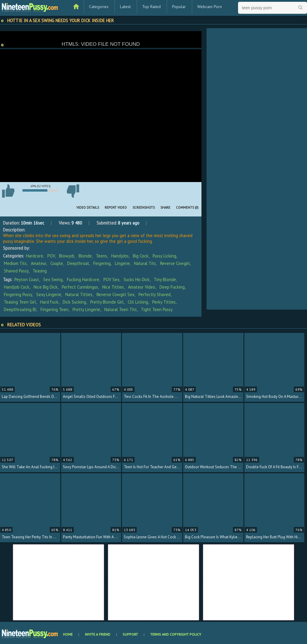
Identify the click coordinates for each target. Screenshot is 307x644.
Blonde (85, 256)
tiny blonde (165, 279)
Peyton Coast (27, 279)
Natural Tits (145, 263)
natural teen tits (121, 309)
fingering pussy (18, 294)
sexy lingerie (49, 294)
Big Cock (141, 256)
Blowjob (67, 256)
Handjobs (120, 256)
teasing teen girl (20, 302)
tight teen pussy (157, 309)
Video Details (88, 207)
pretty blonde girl (107, 302)
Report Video (116, 207)
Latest (125, 7)
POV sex (111, 279)
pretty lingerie (86, 309)
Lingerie (122, 263)
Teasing (40, 271)
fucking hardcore (83, 279)
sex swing (53, 279)
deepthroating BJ (20, 309)
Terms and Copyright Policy (176, 634)
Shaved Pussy (16, 271)
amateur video (142, 287)
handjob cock (17, 287)
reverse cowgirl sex (115, 294)
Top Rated (151, 7)
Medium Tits (15, 263)
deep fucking (172, 287)
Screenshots (144, 207)
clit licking (138, 302)
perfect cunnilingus (80, 287)
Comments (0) (187, 207)
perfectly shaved (155, 294)
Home (68, 634)
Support (130, 634)
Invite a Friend (98, 634)
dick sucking (74, 302)
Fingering (102, 263)
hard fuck (49, 302)
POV (51, 256)
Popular (179, 7)
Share (165, 207)
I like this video (8, 191)
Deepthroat (78, 263)
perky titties (164, 302)
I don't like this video (73, 191)
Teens (101, 256)
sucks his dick (137, 279)
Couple (57, 263)
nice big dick (46, 287)
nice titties (113, 287)
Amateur (39, 263)
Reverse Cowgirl (175, 263)
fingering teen (54, 309)
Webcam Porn (210, 7)
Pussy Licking (164, 256)
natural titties (79, 294)
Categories (99, 7)
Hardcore (35, 256)
